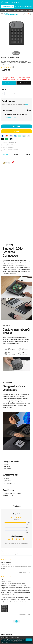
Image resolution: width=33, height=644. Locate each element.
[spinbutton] (9, 93)
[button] (3, 93)
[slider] (7, 67)
